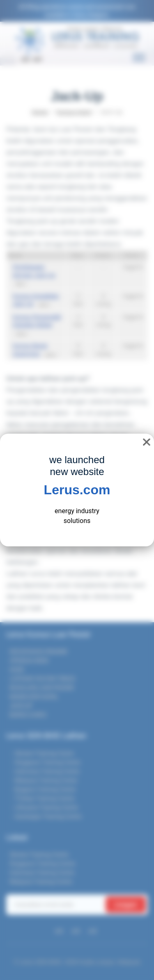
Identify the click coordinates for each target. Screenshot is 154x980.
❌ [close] (147, 442)
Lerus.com (77, 490)
